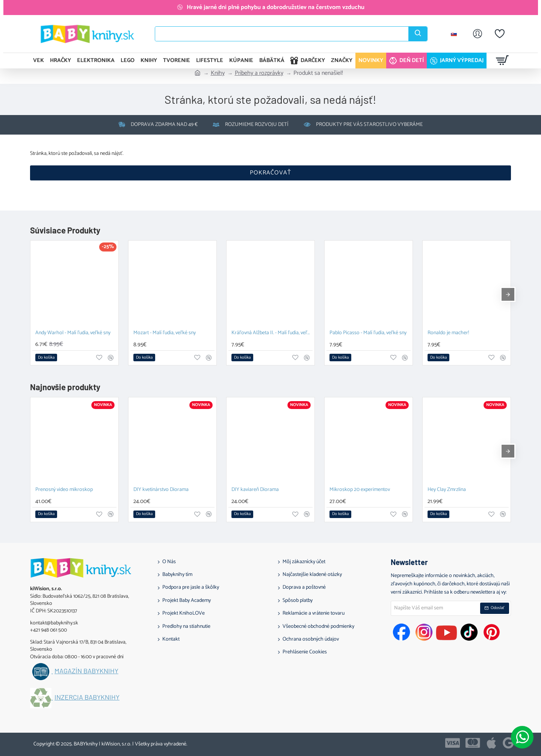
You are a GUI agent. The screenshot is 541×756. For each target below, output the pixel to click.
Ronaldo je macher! (448, 333)
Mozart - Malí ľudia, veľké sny (165, 333)
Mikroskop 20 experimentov (360, 490)
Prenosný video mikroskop (64, 490)
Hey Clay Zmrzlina (447, 490)
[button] (46, 358)
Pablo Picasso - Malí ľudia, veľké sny (368, 333)
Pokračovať (270, 173)
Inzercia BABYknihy (87, 697)
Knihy (218, 73)
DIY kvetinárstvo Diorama (161, 490)
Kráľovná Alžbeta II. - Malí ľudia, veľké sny (272, 333)
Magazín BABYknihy (86, 671)
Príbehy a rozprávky (259, 73)
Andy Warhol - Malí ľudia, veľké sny (73, 333)
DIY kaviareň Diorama (255, 490)
